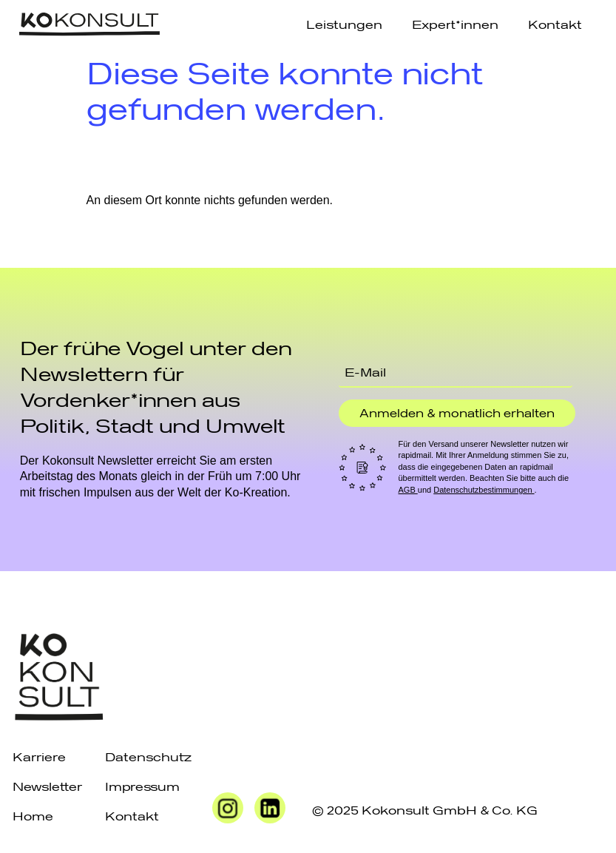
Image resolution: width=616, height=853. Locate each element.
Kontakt (555, 24)
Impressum (142, 786)
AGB (407, 490)
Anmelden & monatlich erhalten (457, 413)
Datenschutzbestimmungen (484, 490)
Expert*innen (455, 24)
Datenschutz (148, 756)
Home (33, 816)
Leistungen (344, 24)
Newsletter (47, 786)
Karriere (39, 756)
